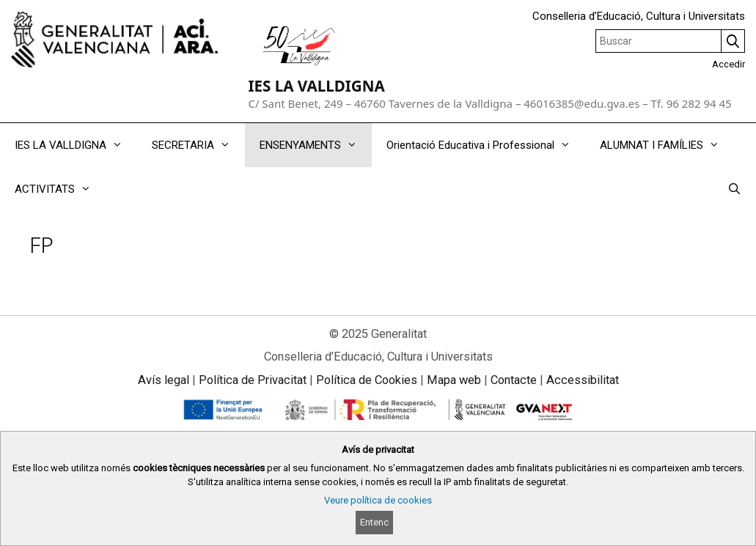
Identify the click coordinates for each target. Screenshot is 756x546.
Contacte (514, 380)
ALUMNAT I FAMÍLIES (667, 145)
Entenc (374, 522)
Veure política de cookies (378, 500)
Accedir (729, 64)
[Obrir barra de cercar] (734, 189)
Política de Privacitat (253, 380)
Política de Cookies (367, 380)
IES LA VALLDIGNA (316, 86)
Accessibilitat (583, 380)
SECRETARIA (198, 145)
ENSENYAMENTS (316, 145)
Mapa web (454, 380)
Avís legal (164, 380)
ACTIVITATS (60, 189)
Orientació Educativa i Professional (486, 145)
